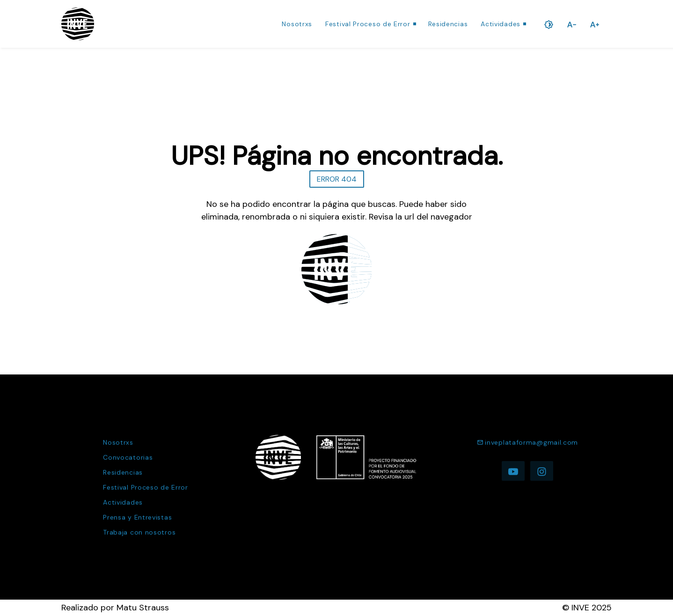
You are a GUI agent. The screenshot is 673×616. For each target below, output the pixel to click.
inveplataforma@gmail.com (527, 442)
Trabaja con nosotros (139, 532)
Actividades (501, 24)
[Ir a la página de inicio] (78, 24)
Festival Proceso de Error (368, 24)
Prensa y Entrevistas (137, 517)
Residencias (448, 24)
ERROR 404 (337, 179)
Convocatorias (128, 457)
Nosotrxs (297, 24)
